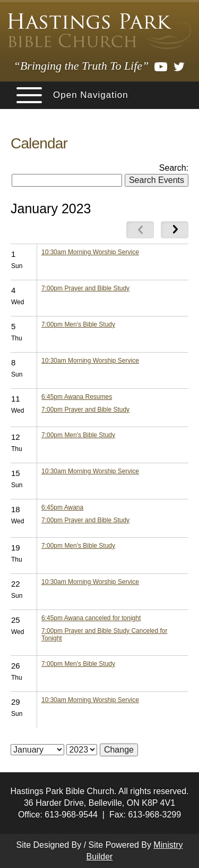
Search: (174, 168)
